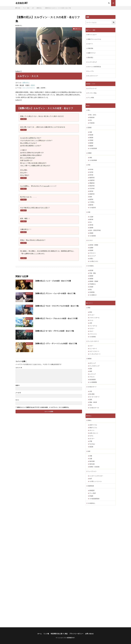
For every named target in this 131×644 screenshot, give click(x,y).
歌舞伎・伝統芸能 (94, 467)
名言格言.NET (22, 3)
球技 (89, 308)
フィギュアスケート (95, 354)
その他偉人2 (93, 295)
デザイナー (93, 253)
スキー (91, 346)
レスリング (93, 374)
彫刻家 (91, 135)
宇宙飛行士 (93, 284)
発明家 (91, 279)
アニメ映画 (91, 98)
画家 (91, 132)
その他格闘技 (93, 382)
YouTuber (92, 444)
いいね (23, 119)
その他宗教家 (93, 160)
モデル (91, 436)
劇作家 (91, 219)
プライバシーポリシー (76, 634)
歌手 (91, 479)
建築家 (91, 146)
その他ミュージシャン (96, 481)
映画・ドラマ (91, 84)
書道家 (91, 137)
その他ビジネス (94, 261)
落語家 (91, 447)
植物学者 (92, 194)
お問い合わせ (89, 634)
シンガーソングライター (96, 476)
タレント (92, 430)
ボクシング (93, 363)
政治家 (91, 270)
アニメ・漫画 (26, 8)
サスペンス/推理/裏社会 (94, 67)
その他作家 (93, 236)
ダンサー (92, 438)
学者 (89, 165)
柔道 (91, 369)
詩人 (91, 222)
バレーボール (93, 326)
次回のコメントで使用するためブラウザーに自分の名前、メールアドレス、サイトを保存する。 (43, 407)
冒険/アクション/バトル (94, 39)
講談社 (33, 85)
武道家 (91, 287)
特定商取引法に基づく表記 (59, 634)
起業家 (91, 248)
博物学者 (92, 183)
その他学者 (93, 208)
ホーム (40, 634)
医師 (91, 197)
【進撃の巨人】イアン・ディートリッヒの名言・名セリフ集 (56, 343)
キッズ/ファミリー (93, 76)
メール (18, 393)
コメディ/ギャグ (92, 62)
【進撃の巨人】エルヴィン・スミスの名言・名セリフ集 (58, 8)
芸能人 (90, 420)
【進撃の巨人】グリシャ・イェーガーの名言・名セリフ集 (55, 293)
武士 (91, 120)
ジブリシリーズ (92, 88)
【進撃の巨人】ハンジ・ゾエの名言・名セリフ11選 (53, 281)
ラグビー (92, 328)
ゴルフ (91, 331)
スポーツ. (90, 44)
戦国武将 (92, 117)
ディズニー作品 (92, 93)
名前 (17, 385)
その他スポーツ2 (94, 408)
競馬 (91, 399)
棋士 (91, 289)
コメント (19, 368)
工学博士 (92, 202)
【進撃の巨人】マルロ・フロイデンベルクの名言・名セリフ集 (56, 306)
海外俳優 (92, 461)
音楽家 (91, 140)
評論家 (91, 496)
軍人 (89, 110)
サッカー (92, 315)
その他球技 (93, 337)
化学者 (91, 172)
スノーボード (93, 348)
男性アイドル (93, 428)
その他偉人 (91, 266)
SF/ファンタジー (92, 35)
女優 (91, 459)
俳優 (91, 456)
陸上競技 (92, 394)
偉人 (89, 106)
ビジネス (90, 240)
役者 (89, 451)
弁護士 (91, 259)
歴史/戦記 (90, 57)
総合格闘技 (93, 379)
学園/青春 (90, 48)
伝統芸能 (92, 292)
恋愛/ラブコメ (92, 53)
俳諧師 (91, 233)
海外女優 (92, 464)
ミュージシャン (92, 471)
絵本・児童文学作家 (95, 230)
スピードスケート (94, 351)
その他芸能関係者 (94, 499)
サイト (17, 400)
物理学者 (92, 178)
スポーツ (90, 303)
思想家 (91, 276)
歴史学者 (92, 186)
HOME (19, 8)
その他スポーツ (92, 387)
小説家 (91, 217)
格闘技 (90, 359)
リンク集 (46, 634)
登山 (91, 405)
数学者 (91, 205)
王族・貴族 (93, 273)
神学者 (91, 191)
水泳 (91, 391)
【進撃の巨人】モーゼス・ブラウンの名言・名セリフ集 (54, 331)
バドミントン (93, 334)
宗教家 (90, 153)
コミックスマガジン (29, 88)
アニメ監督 (93, 493)
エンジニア (93, 256)
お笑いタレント (94, 433)
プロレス (92, 377)
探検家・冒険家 (94, 281)
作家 (89, 212)
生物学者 (92, 180)
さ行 (33, 8)
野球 (91, 312)
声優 (91, 441)
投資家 (91, 250)
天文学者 (92, 188)
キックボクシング (94, 366)
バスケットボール (94, 318)
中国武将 (92, 123)
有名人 (90, 416)
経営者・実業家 (94, 245)
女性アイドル (93, 425)
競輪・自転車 (93, 402)
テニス (91, 320)
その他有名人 (91, 503)
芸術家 (90, 127)
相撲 (91, 371)
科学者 (91, 169)
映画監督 (92, 490)
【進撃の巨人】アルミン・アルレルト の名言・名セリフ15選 (56, 318)
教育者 (91, 199)
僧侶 (91, 158)
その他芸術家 (93, 148)
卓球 (91, 323)
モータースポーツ (94, 397)
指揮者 (91, 143)
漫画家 (91, 228)
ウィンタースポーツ (93, 341)
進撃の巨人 (39, 8)
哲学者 (91, 175)
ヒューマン (91, 71)
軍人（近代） (93, 115)
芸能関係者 (91, 486)
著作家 (91, 225)
